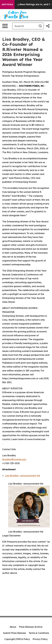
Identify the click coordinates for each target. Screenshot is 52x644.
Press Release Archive (31, 627)
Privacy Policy (40, 639)
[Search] (25, 26)
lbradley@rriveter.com (14, 459)
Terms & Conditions (39, 633)
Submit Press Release (14, 633)
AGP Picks (7, 4)
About (13, 627)
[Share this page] (48, 26)
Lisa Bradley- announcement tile (23, 476)
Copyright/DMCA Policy (17, 639)
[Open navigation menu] (5, 26)
